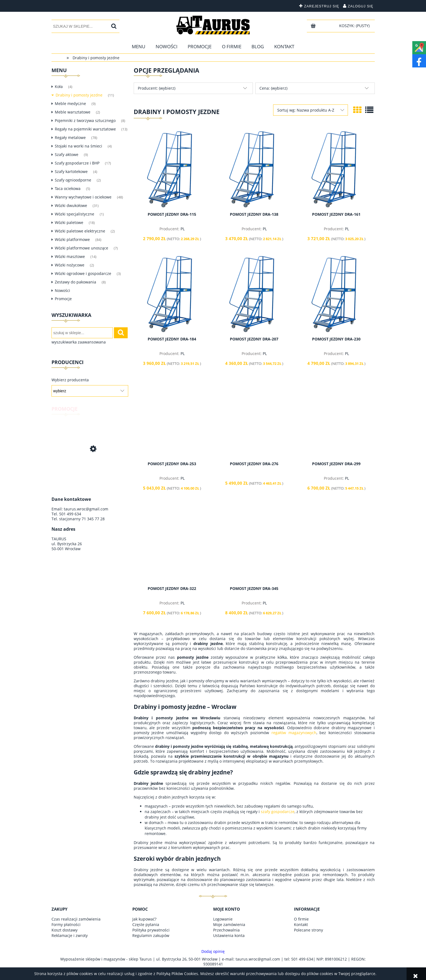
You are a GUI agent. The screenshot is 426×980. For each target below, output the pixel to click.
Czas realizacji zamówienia (76, 919)
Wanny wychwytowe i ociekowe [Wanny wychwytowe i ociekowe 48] (83, 197)
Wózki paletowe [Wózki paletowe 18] (69, 222)
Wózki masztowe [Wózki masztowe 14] (70, 256)
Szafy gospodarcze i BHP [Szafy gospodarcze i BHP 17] (77, 163)
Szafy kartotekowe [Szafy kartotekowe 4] (71, 171)
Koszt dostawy (65, 930)
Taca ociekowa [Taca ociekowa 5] (68, 188)
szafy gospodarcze (278, 812)
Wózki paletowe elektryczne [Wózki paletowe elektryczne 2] (80, 231)
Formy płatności (66, 924)
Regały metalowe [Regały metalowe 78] (70, 137)
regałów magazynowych (294, 733)
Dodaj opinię (213, 951)
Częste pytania (146, 924)
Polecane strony (308, 930)
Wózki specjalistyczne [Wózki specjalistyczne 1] (75, 214)
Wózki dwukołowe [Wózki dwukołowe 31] (71, 205)
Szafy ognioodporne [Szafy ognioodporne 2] (73, 180)
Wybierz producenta (70, 380)
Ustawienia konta (229, 935)
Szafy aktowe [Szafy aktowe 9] (67, 154)
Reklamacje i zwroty (70, 935)
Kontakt (301, 924)
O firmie (301, 919)
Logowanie (223, 919)
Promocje (63, 299)
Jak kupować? (144, 919)
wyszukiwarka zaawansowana (79, 342)
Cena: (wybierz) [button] (273, 88)
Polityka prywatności (151, 930)
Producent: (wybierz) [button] (157, 88)
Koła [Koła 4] (59, 86)
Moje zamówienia (229, 924)
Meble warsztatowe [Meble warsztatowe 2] (73, 112)
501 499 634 (70, 514)
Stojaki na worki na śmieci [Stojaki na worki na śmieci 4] (78, 146)
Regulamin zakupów (151, 935)
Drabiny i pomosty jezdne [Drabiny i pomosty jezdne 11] (79, 95)
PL (183, 229)
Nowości (62, 290)
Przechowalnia (226, 930)
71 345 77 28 (93, 519)
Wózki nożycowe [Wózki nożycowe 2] (70, 265)
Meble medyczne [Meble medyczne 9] (70, 103)
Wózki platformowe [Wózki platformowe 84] (72, 239)
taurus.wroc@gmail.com (86, 509)
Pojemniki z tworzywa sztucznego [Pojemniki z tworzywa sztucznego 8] (85, 120)
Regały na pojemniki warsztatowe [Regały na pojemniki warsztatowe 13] (85, 129)
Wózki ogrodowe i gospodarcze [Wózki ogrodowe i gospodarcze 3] (83, 273)
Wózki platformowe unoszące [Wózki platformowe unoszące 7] (82, 248)
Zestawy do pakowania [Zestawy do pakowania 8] (75, 282)
